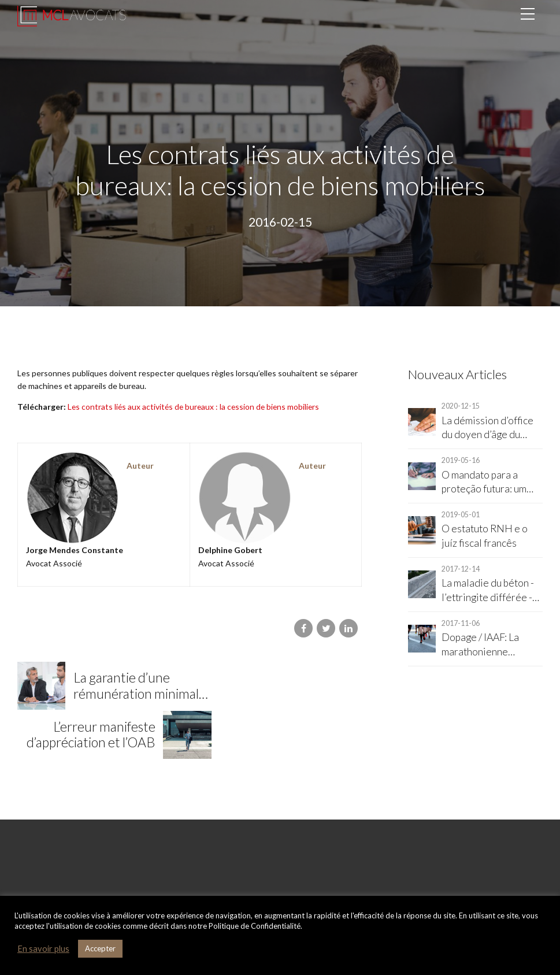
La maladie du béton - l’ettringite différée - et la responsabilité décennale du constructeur (488, 591)
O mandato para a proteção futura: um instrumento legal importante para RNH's (484, 483)
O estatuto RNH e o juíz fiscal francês (485, 536)
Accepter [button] (100, 948)
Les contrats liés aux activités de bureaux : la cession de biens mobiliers (195, 407)
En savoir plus (43, 949)
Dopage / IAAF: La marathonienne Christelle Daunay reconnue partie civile (489, 645)
